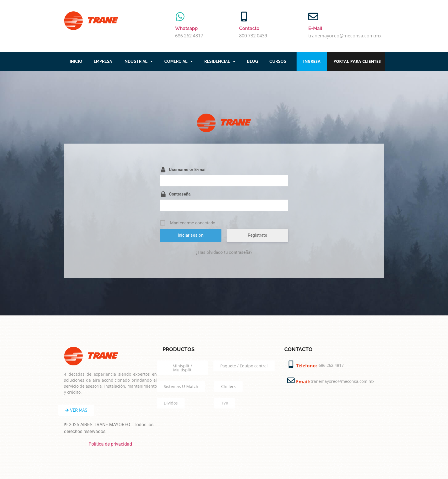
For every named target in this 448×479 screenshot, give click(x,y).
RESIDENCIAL (220, 61)
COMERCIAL (179, 61)
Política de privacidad (110, 444)
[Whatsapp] (180, 16)
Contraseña (180, 194)
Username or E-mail (188, 170)
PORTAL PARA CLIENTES (357, 61)
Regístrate (257, 235)
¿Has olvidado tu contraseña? (224, 252)
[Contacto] (244, 16)
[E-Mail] (313, 16)
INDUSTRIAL (138, 61)
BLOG (252, 61)
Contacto (249, 28)
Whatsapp (186, 28)
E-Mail (315, 28)
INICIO (76, 61)
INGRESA (312, 61)
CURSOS (278, 61)
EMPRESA (103, 61)
